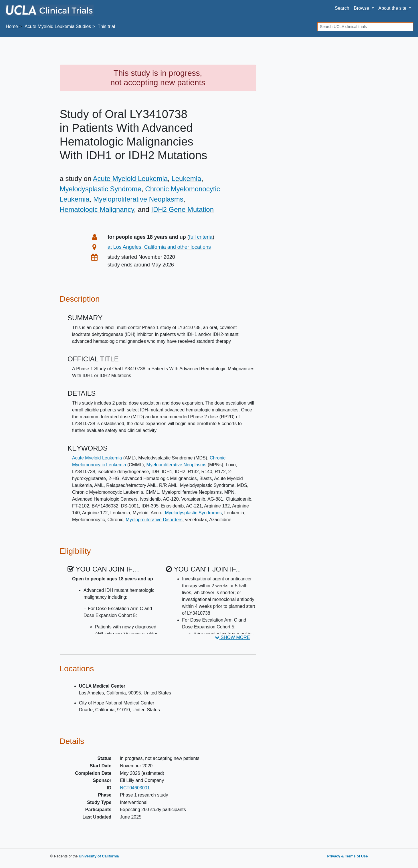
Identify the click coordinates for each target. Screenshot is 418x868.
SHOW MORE (232, 637)
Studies (58, 26)
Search (342, 8)
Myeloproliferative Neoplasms (138, 199)
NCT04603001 (135, 788)
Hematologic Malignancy (97, 209)
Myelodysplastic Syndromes (193, 513)
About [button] (393, 8)
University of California (99, 856)
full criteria (201, 237)
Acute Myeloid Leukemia (130, 179)
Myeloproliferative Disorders (154, 520)
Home (12, 26)
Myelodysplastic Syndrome (101, 189)
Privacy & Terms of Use (347, 856)
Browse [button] (362, 8)
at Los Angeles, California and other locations (159, 247)
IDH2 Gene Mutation (182, 209)
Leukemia (186, 179)
